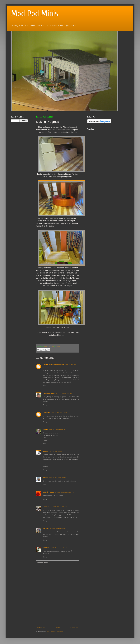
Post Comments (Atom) (54, 632)
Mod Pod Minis (35, 13)
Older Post (74, 627)
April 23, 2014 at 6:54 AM (57, 451)
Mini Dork (46, 507)
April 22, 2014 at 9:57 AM (64, 393)
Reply (45, 386)
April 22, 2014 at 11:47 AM (59, 412)
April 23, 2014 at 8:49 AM (57, 477)
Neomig (46, 430)
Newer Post (41, 627)
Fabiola (45, 477)
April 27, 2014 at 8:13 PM (58, 528)
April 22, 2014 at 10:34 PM (58, 430)
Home (58, 627)
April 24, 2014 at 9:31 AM (59, 507)
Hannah (46, 548)
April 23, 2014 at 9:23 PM (65, 492)
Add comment (42, 563)
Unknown (46, 412)
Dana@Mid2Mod (49, 393)
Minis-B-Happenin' (50, 492)
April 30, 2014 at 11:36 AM (59, 548)
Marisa (45, 451)
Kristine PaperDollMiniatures (53, 365)
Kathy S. (46, 528)
